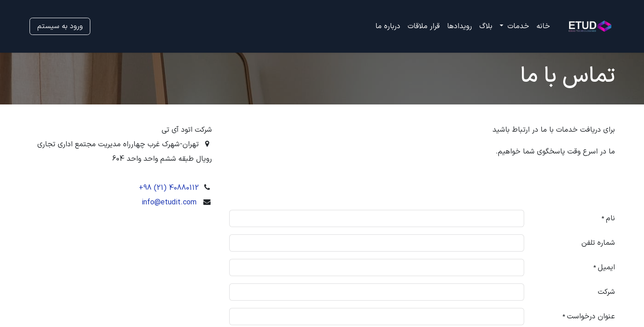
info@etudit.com (169, 203)
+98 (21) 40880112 (169, 188)
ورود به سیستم (60, 26)
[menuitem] (543, 26)
